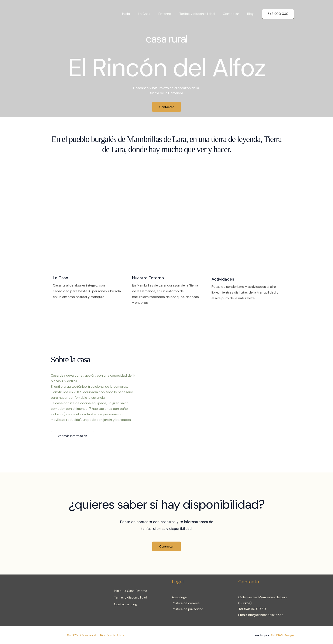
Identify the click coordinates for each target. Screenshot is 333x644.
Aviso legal (180, 597)
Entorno (169, 14)
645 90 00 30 (255, 609)
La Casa (150, 14)
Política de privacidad (188, 609)
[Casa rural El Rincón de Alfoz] (57, 13)
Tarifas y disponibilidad (200, 14)
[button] (278, 14)
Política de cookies (186, 603)
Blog (251, 14)
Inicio (133, 14)
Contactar (233, 14)
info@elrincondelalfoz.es (266, 615)
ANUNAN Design (282, 635)
